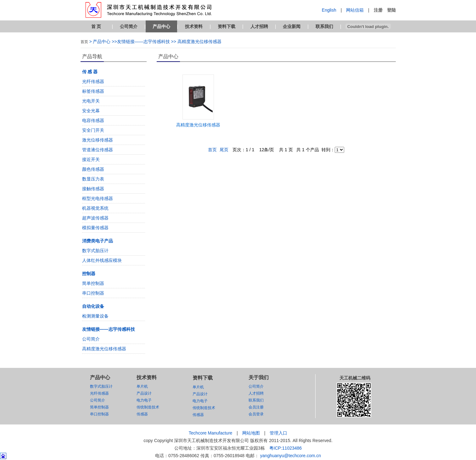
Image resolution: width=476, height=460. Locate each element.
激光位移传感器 (98, 140)
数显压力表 (93, 179)
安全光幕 (91, 111)
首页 (84, 42)
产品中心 (161, 26)
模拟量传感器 (95, 228)
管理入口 (278, 433)
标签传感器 (93, 91)
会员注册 (256, 407)
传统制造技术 (148, 407)
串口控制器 (93, 293)
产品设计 (144, 393)
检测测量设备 (95, 316)
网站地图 (251, 433)
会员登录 (256, 414)
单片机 (142, 386)
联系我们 (324, 26)
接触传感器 (93, 189)
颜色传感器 (93, 169)
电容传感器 (93, 120)
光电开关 (91, 101)
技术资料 (194, 26)
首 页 (96, 26)
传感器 (142, 414)
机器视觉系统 (95, 208)
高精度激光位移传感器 (104, 349)
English (329, 10)
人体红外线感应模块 (102, 260)
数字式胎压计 (95, 251)
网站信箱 (355, 10)
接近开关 (91, 159)
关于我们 (259, 377)
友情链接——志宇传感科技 (109, 329)
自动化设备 (93, 306)
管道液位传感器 (98, 150)
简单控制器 (93, 283)
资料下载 (227, 26)
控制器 (89, 274)
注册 (378, 10)
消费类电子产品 (98, 241)
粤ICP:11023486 (286, 448)
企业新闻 (292, 26)
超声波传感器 (95, 218)
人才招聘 (259, 26)
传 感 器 (90, 72)
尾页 (224, 150)
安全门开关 (93, 130)
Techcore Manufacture (211, 433)
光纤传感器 (93, 81)
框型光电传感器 (98, 198)
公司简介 (129, 26)
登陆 (391, 10)
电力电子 (144, 400)
